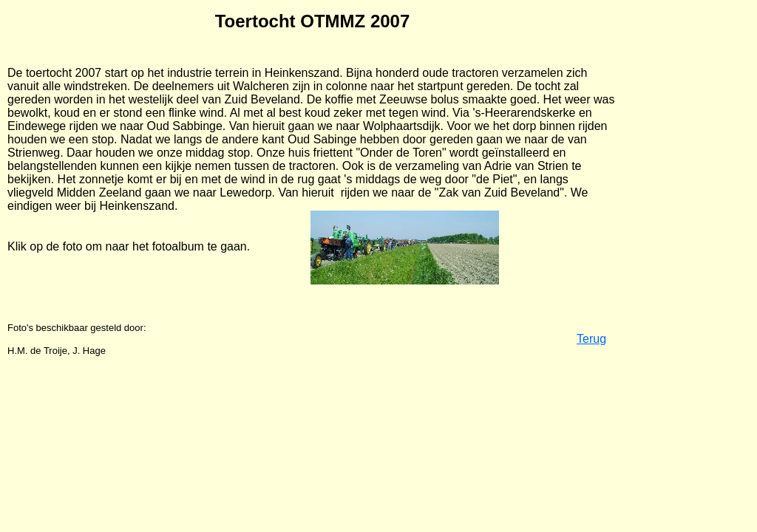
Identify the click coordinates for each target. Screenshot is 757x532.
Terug (591, 339)
